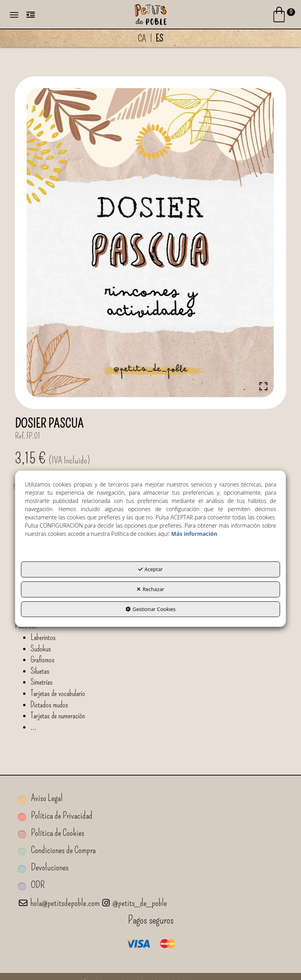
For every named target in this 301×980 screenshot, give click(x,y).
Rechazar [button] (150, 589)
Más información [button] (194, 534)
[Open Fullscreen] (263, 386)
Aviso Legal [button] (40, 798)
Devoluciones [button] (43, 867)
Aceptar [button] (151, 570)
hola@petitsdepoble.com (59, 903)
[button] (150, 14)
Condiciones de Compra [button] (57, 850)
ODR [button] (31, 885)
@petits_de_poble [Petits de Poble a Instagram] (135, 903)
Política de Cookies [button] (51, 833)
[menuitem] (150, 38)
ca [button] (142, 38)
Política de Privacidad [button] (55, 816)
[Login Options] (283, 16)
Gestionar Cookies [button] (150, 609)
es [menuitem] (159, 38)
